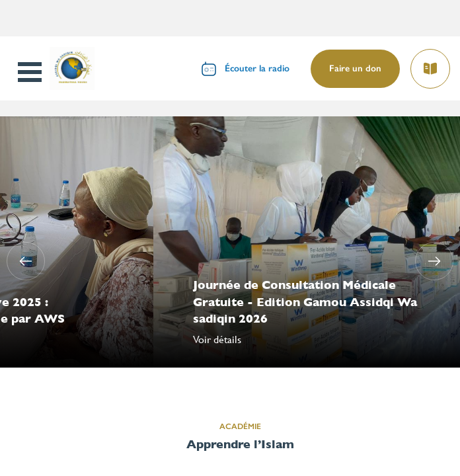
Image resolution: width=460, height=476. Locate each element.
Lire (430, 64)
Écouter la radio (257, 68)
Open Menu (31, 72)
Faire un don (355, 68)
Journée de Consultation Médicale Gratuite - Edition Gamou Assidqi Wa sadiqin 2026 (305, 301)
